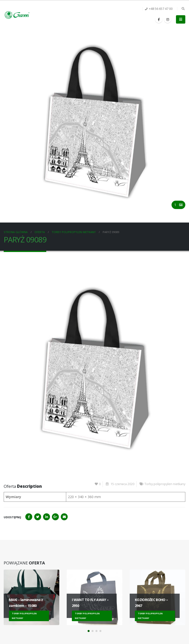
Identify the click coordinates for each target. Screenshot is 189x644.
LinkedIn (47, 517)
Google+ (55, 517)
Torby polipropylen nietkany (165, 484)
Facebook (29, 517)
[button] (89, 631)
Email (64, 517)
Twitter (38, 517)
